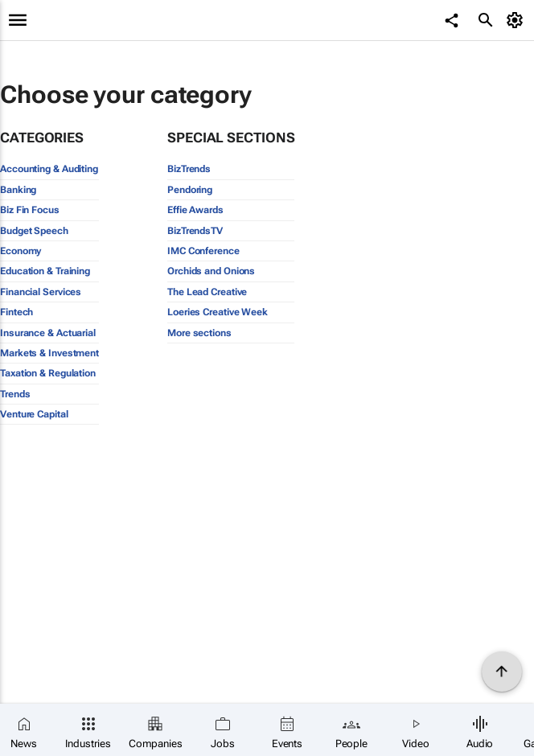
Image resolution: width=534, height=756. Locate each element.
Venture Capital (34, 414)
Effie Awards (195, 210)
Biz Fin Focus (30, 210)
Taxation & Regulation (48, 373)
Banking (18, 190)
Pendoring (190, 190)
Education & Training (45, 271)
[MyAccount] (518, 20)
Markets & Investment (49, 353)
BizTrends (189, 169)
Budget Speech (34, 231)
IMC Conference (203, 251)
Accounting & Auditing (49, 169)
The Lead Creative (207, 292)
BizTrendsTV (195, 231)
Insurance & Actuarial (48, 333)
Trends (15, 394)
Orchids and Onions (211, 271)
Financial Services (41, 292)
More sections (199, 333)
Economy (21, 251)
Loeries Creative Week (218, 312)
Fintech (16, 312)
